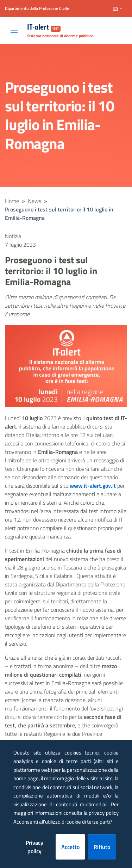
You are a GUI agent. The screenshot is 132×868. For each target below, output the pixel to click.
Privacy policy (34, 847)
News (34, 201)
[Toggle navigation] (14, 30)
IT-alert (44, 28)
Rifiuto (102, 847)
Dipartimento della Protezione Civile (37, 8)
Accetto (70, 847)
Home (12, 201)
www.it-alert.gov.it (93, 486)
